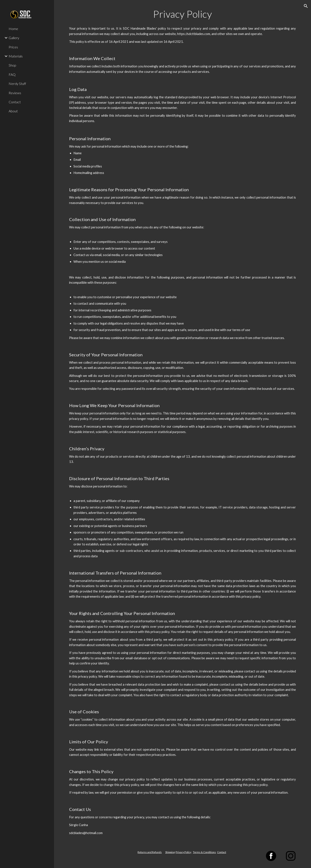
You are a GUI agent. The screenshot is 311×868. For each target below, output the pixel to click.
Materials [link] (16, 56)
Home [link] (13, 29)
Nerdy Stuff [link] (17, 84)
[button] (306, 6)
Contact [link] (15, 102)
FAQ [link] (12, 74)
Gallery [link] (14, 38)
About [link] (13, 111)
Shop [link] (12, 65)
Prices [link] (13, 47)
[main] (183, 14)
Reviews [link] (15, 93)
